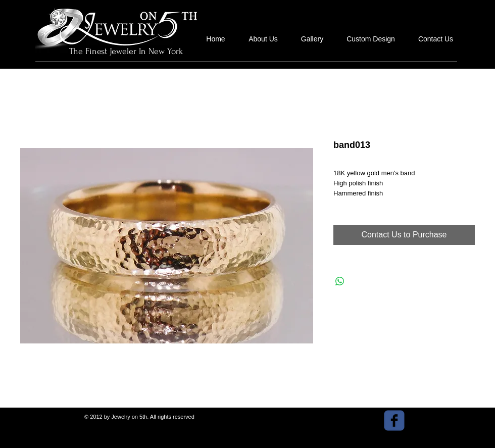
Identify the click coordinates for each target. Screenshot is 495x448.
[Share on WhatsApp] (340, 281)
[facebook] (394, 420)
